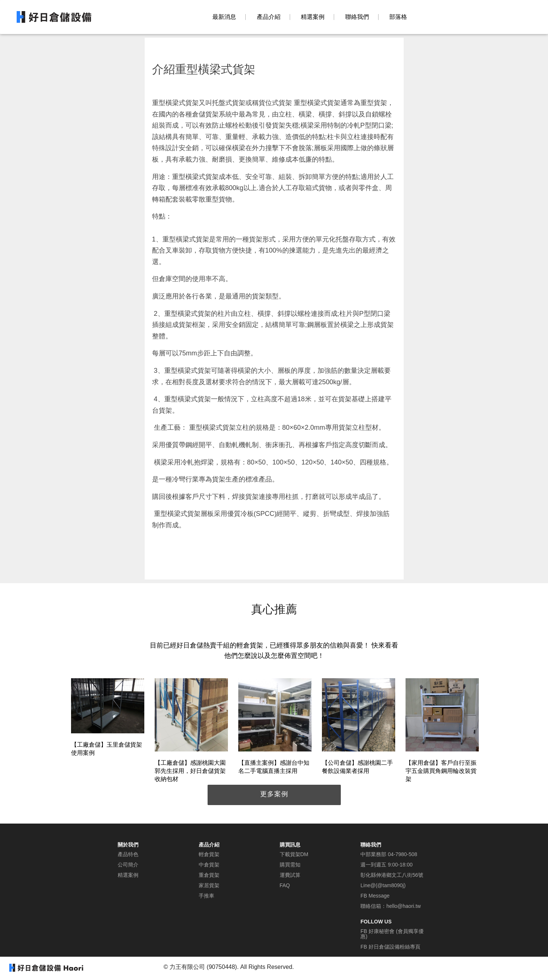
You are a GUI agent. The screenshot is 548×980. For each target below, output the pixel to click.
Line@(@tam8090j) (383, 885)
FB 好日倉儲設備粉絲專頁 (390, 947)
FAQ (285, 885)
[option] (108, 719)
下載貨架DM (294, 854)
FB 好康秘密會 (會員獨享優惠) (392, 934)
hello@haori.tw (404, 906)
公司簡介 (128, 865)
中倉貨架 (209, 865)
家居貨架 (209, 885)
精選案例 (313, 17)
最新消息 (224, 17)
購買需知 (290, 865)
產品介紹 (269, 17)
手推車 (206, 896)
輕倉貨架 (209, 854)
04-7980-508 (402, 854)
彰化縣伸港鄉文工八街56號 (392, 875)
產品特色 (128, 854)
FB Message (375, 896)
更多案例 (274, 794)
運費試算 (290, 875)
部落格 (398, 17)
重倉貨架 (209, 875)
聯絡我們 (357, 17)
